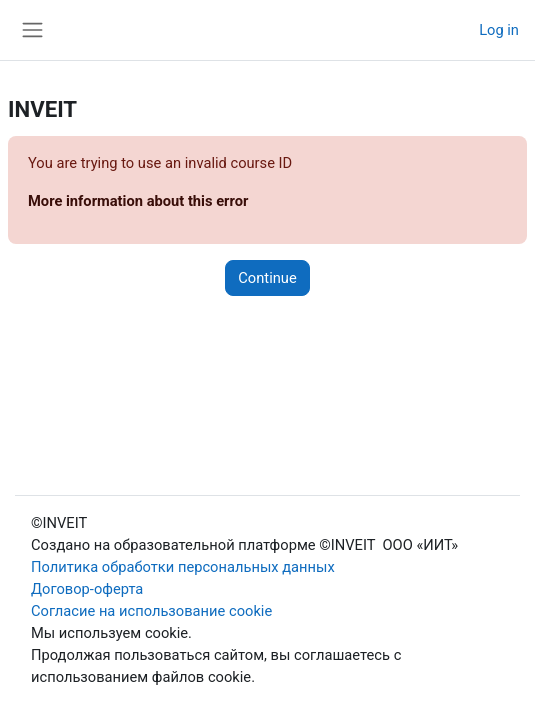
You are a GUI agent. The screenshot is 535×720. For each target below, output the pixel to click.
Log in (499, 30)
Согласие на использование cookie (151, 611)
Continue (267, 278)
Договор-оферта (87, 589)
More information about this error (138, 201)
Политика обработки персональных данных (183, 567)
